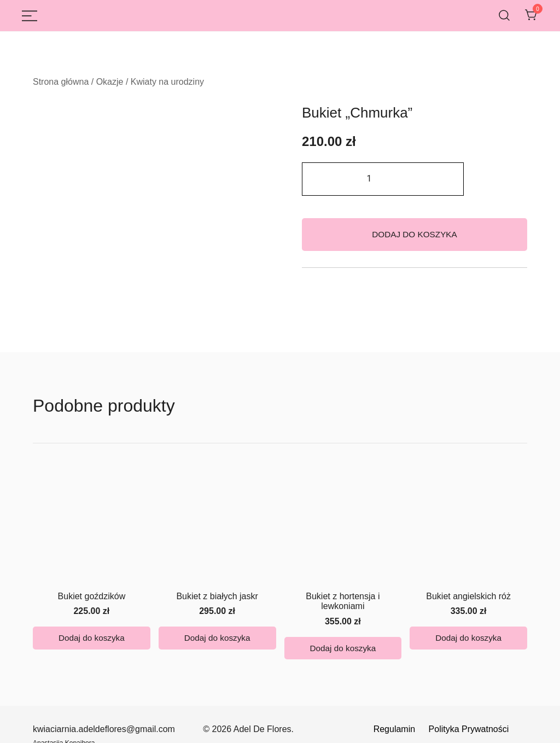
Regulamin (396, 668)
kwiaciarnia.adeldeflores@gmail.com (104, 668)
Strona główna (61, 82)
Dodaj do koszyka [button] (91, 572)
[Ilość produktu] (383, 179)
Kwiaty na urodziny (167, 82)
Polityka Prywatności (469, 668)
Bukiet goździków (92, 526)
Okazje (110, 82)
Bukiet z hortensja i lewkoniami (343, 531)
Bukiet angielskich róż (468, 526)
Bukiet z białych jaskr (217, 526)
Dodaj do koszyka (415, 234)
